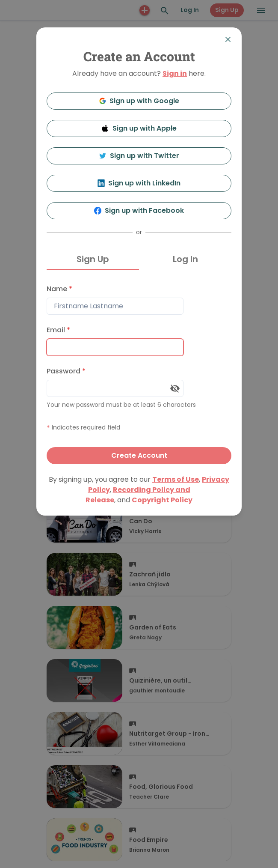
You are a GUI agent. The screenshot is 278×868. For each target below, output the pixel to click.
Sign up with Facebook (139, 210)
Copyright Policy (162, 500)
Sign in (175, 73)
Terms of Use (176, 479)
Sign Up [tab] (93, 259)
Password (66, 371)
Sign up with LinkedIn (139, 183)
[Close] (228, 39)
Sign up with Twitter (139, 156)
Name (59, 289)
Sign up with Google (139, 101)
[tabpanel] (139, 372)
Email (58, 330)
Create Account (139, 455)
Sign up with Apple (139, 128)
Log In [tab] (185, 259)
